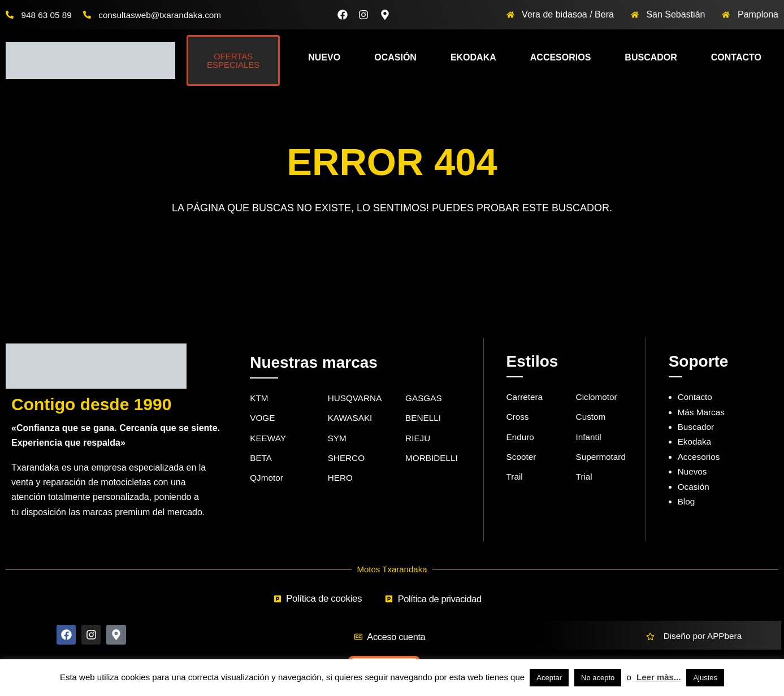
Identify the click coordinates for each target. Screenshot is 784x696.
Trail (515, 479)
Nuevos (693, 471)
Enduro (521, 438)
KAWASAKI (351, 419)
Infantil (589, 438)
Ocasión (395, 57)
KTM (259, 398)
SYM (338, 439)
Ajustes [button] (705, 678)
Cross (518, 418)
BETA (261, 460)
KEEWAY (269, 439)
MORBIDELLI (433, 460)
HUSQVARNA (356, 398)
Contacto (736, 57)
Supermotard (602, 458)
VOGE (263, 419)
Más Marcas (702, 412)
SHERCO (347, 460)
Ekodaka (473, 57)
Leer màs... (659, 677)
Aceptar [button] (549, 678)
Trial (585, 479)
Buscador (651, 57)
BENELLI (424, 419)
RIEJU (418, 439)
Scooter (522, 458)
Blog (687, 501)
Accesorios (561, 57)
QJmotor (267, 480)
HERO (341, 480)
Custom (592, 418)
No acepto (598, 678)
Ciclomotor (597, 397)
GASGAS (425, 398)
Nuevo (324, 57)
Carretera (526, 397)
